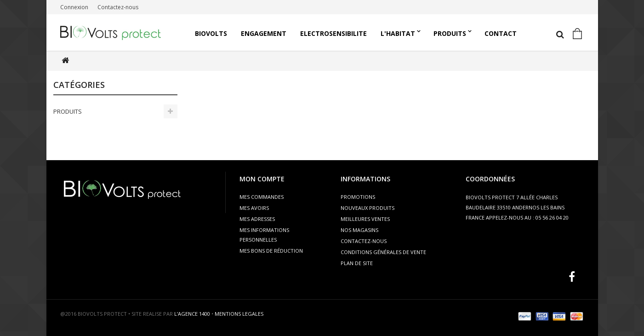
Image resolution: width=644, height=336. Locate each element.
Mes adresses (257, 219)
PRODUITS (450, 33)
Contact (501, 33)
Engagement (264, 33)
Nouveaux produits (368, 208)
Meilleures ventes (365, 219)
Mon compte (262, 179)
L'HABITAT (398, 33)
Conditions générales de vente (383, 252)
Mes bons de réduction (271, 251)
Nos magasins (359, 230)
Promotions (358, 197)
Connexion (74, 7)
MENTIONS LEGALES (239, 314)
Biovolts (211, 33)
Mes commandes (262, 197)
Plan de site (357, 263)
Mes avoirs (254, 208)
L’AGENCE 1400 (192, 314)
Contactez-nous (118, 7)
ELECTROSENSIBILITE (333, 33)
